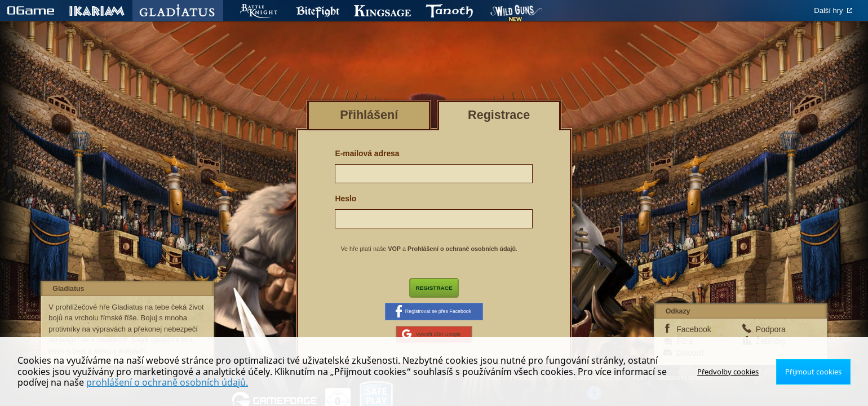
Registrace (434, 289)
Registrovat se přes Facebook (434, 315)
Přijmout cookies (816, 371)
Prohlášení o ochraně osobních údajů (462, 249)
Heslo (346, 198)
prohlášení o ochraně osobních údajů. (121, 382)
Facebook (694, 337)
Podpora (771, 337)
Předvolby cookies (735, 371)
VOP (394, 249)
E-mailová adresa (367, 153)
